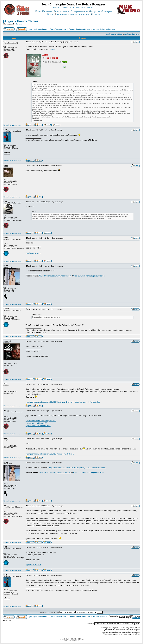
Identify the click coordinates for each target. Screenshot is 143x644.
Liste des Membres (61, 12)
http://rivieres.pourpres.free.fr (64, 7)
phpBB (68, 639)
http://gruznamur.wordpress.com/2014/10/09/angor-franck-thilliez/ (50, 454)
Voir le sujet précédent (114, 34)
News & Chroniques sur (48, 276)
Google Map (95, 12)
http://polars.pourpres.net (85, 7)
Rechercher (47, 12)
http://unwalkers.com (33, 253)
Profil (50, 14)
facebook (52, 49)
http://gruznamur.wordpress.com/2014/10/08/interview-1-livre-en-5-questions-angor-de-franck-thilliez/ (63, 402)
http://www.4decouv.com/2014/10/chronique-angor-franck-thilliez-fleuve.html (77, 468)
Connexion (96, 14)
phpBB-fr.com (75, 641)
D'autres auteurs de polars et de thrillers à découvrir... (96, 29)
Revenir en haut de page (12, 125)
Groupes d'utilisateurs (79, 12)
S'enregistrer (107, 12)
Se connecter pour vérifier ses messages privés (72, 14)
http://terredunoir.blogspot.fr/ (36, 423)
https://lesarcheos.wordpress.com (38, 426)
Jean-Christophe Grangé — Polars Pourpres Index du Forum (52, 29)
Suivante (19, 24)
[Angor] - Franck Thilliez (21, 21)
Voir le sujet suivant (131, 34)
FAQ (38, 12)
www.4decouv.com (64, 276)
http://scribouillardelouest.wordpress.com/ (41, 421)
